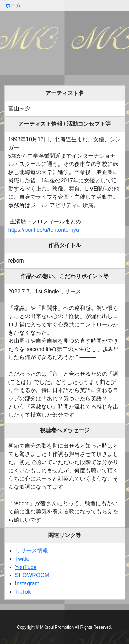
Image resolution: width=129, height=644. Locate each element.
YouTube (26, 567)
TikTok (23, 592)
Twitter (23, 559)
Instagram (27, 584)
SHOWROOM (32, 575)
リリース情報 (32, 551)
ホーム (13, 5)
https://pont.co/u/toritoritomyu (44, 230)
